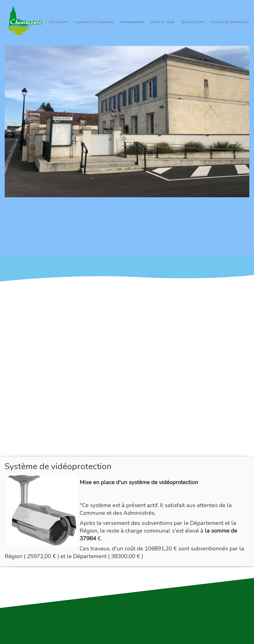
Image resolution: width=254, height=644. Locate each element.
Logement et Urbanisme (94, 22)
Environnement (132, 22)
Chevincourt (58, 22)
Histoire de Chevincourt (230, 22)
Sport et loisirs (193, 22)
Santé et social (162, 22)
